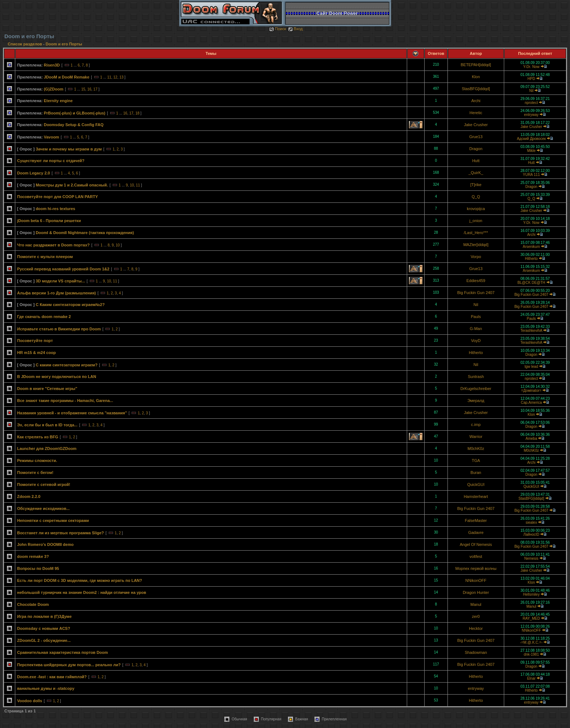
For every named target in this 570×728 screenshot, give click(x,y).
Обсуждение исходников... (43, 508)
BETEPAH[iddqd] (476, 65)
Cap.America (531, 403)
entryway (531, 115)
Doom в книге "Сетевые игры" (47, 389)
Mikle (531, 151)
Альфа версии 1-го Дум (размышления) (57, 293)
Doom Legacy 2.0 (33, 173)
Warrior (476, 437)
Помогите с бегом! (35, 472)
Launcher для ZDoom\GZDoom (47, 449)
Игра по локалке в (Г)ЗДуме (44, 616)
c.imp (476, 425)
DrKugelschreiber (476, 389)
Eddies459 (476, 281)
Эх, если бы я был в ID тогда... (47, 425)
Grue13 (476, 137)
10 (132, 185)
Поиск (277, 29)
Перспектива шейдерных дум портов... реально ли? (69, 665)
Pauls (476, 317)
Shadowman (476, 652)
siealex (531, 522)
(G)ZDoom (53, 89)
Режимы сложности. (37, 460)
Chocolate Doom (33, 604)
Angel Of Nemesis (476, 544)
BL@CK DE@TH (531, 283)
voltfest (476, 556)
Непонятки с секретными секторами (53, 520)
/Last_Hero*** (476, 233)
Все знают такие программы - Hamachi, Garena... (65, 401)
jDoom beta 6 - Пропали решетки (49, 221)
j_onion (476, 221)
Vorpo (476, 257)
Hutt (476, 161)
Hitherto (531, 259)
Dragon (476, 149)
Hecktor (476, 628)
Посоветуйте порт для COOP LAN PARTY (57, 197)
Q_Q (476, 197)
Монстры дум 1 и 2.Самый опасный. (72, 185)
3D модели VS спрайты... (60, 281)
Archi (476, 101)
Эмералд (476, 401)
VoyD (476, 341)
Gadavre (476, 532)
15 (83, 89)
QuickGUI (476, 484)
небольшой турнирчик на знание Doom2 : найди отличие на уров (82, 592)
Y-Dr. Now (531, 67)
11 (109, 77)
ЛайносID (531, 534)
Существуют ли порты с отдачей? (51, 161)
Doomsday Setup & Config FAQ (73, 125)
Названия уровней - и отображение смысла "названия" (72, 413)
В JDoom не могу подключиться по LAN (57, 377)
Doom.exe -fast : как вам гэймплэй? (52, 677)
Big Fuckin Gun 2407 (476, 293)
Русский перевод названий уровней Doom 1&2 (63, 269)
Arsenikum (531, 247)
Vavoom (51, 137)
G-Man (476, 329)
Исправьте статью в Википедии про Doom (59, 329)
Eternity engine (58, 101)
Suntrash (476, 377)
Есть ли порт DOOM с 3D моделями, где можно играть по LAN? (80, 580)
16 (89, 89)
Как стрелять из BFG (38, 437)
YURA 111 (531, 175)
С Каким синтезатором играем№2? (70, 305)
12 (115, 77)
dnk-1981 (531, 654)
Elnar (531, 678)
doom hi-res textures (55, 209)
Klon (476, 77)
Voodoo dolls (30, 701)
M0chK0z (476, 449)
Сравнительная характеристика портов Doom (63, 652)
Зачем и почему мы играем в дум (69, 149)
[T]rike (476, 185)
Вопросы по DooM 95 (38, 568)
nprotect (531, 103)
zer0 (476, 616)
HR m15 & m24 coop (36, 353)
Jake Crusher (476, 125)
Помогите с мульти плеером (45, 257)
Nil (531, 91)
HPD (531, 79)
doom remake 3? (33, 556)
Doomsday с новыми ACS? (44, 628)
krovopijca (476, 209)
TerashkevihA (531, 331)
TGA (476, 460)
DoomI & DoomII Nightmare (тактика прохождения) (85, 233)
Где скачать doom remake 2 (44, 317)
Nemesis (531, 558)
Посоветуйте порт (35, 341)
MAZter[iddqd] (476, 245)
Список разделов (25, 44)
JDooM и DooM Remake (66, 77)
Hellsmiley (531, 594)
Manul (476, 604)
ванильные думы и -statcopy (46, 688)
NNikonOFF (476, 580)
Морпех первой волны (476, 568)
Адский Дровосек (531, 139)
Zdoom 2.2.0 (29, 496)
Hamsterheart (476, 496)
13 (121, 77)
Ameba (531, 439)
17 (95, 89)
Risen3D (52, 65)
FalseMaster (476, 520)
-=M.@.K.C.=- (531, 642)
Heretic (476, 113)
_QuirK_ (476, 173)
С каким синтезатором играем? (67, 365)
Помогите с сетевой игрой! (44, 484)
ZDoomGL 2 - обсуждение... (44, 640)
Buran (476, 472)
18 (137, 113)
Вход (295, 29)
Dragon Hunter (476, 592)
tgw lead (531, 367)
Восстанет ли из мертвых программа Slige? (61, 533)
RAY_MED (531, 618)
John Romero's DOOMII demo (45, 544)
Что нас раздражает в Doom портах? (53, 245)
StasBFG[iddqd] (476, 89)
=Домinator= (531, 391)
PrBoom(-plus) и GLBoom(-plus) (74, 113)
